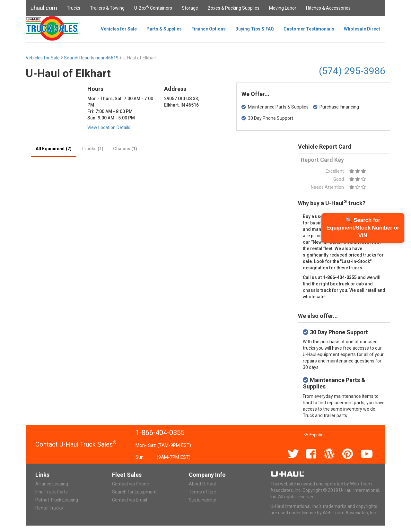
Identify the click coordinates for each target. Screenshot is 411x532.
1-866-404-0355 (160, 433)
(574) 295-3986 (352, 71)
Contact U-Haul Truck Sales (76, 444)
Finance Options (209, 29)
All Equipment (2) (54, 149)
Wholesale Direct (362, 29)
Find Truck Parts (52, 492)
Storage (190, 8)
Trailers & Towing (107, 8)
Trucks (74, 8)
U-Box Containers (153, 8)
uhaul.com (44, 8)
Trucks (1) (92, 149)
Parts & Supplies (164, 29)
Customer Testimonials (309, 29)
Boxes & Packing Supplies (234, 8)
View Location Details (109, 127)
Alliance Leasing (52, 484)
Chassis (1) (125, 149)
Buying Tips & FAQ (255, 29)
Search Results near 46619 (92, 58)
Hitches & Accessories (328, 8)
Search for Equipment (134, 492)
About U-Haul (202, 484)
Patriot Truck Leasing (57, 500)
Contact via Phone (131, 484)
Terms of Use (202, 492)
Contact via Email (130, 500)
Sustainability (202, 500)
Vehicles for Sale (119, 29)
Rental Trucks (49, 508)
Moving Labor (283, 8)
